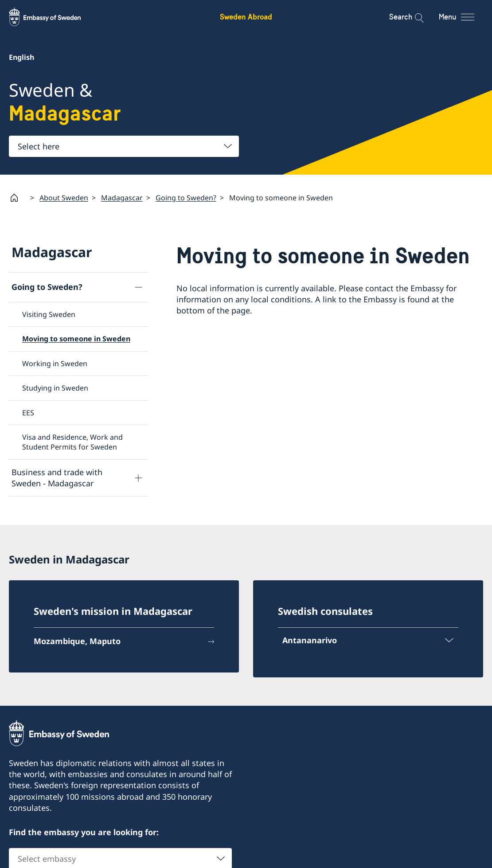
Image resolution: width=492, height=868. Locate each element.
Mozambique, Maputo (77, 641)
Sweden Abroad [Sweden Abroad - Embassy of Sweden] (246, 17)
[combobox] (124, 146)
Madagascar (122, 198)
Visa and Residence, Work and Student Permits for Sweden (72, 442)
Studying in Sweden (55, 388)
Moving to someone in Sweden (76, 339)
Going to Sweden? (186, 198)
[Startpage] (18, 198)
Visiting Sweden (49, 314)
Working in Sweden (55, 364)
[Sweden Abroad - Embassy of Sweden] (53, 17)
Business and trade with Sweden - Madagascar (57, 478)
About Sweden (64, 198)
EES (28, 413)
